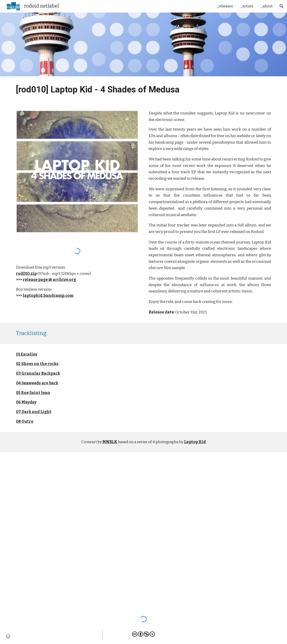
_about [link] (267, 6)
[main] (143, 90)
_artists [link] (247, 6)
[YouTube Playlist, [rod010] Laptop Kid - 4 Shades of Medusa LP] (143, 531)
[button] (282, 6)
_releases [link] (225, 6)
